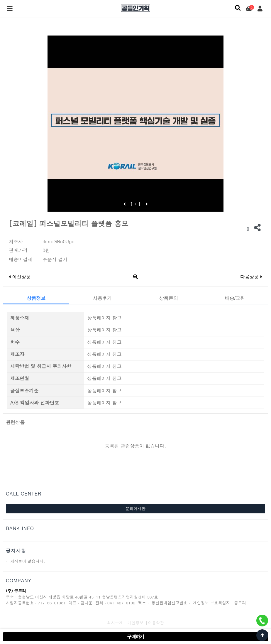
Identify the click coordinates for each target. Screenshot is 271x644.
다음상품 (251, 277)
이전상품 (20, 277)
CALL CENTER (24, 494)
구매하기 (135, 637)
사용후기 (102, 298)
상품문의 (169, 298)
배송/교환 (235, 298)
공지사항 (16, 551)
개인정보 (135, 623)
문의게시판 (135, 509)
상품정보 (36, 298)
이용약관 (156, 623)
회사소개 (115, 623)
